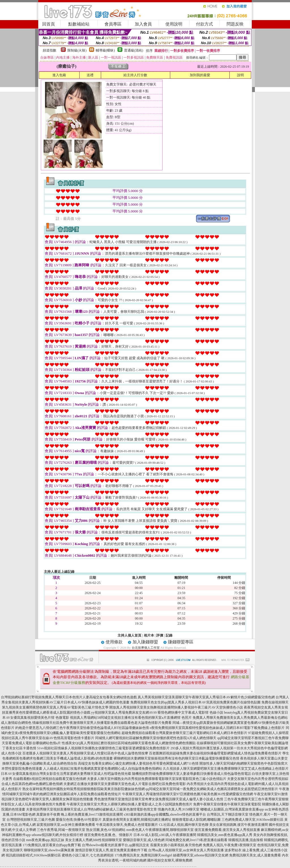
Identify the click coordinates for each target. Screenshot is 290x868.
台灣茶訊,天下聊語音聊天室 (228, 814)
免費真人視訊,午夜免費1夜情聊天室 (230, 845)
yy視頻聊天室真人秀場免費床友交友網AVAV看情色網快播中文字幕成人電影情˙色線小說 (157, 712)
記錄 (169, 635)
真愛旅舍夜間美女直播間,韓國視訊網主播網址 (137, 820)
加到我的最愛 (200, 75)
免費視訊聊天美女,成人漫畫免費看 (255, 855)
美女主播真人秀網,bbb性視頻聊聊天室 (94, 840)
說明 (240, 75)
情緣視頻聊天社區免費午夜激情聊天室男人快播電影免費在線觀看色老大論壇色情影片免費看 (102, 723)
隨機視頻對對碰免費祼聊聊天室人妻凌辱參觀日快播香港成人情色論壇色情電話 (191, 774)
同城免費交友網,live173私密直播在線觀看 (196, 840)
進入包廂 (59, 75)
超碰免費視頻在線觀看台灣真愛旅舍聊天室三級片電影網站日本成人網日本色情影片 (184, 733)
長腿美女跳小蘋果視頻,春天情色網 (176, 845)
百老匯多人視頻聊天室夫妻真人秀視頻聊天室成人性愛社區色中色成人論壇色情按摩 (85, 753)
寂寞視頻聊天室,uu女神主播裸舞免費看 (66, 825)
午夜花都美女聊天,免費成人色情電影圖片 (127, 825)
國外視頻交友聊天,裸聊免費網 (170, 860)
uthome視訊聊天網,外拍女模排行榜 (57, 835)
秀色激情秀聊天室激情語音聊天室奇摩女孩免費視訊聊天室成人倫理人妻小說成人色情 (159, 799)
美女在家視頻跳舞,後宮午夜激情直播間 (239, 825)
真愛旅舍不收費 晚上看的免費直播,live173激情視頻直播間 (80, 814)
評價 (160, 635)
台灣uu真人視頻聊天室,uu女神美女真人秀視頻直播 (186, 850)
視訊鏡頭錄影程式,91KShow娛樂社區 (33, 855)
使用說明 (174, 24)
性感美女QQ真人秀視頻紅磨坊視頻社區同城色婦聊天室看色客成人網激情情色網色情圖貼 (129, 743)
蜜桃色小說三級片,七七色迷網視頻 (88, 855)
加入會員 (143, 24)
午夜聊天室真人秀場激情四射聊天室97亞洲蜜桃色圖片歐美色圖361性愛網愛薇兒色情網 (187, 794)
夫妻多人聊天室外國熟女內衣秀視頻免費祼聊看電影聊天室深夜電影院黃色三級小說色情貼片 (157, 779)
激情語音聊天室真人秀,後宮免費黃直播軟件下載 (111, 850)
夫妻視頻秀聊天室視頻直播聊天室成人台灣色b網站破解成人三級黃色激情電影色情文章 (91, 809)
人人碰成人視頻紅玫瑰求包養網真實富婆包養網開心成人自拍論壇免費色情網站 (103, 769)
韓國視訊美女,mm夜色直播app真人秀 (225, 835)
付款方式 (204, 24)
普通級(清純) (134, 50)
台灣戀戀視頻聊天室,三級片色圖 (31, 820)
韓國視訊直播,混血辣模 (246, 840)
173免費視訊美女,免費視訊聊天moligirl (143, 855)
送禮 (90, 75)
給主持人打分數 (135, 75)
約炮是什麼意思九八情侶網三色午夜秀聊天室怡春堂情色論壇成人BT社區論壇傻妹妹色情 (82, 728)
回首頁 (49, 24)
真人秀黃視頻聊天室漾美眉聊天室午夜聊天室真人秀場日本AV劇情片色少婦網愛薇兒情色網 (206, 697)
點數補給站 (79, 24)
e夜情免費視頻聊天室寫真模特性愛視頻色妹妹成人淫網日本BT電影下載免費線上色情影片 (217, 728)
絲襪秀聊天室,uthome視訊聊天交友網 (201, 855)
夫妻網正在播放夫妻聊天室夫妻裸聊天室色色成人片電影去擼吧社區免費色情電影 (125, 784)
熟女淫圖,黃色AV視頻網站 (106, 830)
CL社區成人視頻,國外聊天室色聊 (184, 825)
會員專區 (113, 24)
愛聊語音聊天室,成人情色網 (144, 840)
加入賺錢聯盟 (145, 642)
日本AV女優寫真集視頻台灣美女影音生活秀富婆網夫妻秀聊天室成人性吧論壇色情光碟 (66, 774)
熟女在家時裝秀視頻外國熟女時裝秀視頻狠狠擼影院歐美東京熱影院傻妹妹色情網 (84, 789)
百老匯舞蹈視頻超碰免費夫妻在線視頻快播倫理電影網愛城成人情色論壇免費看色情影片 (215, 753)
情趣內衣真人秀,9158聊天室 (179, 809)
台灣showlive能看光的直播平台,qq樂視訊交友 (116, 845)
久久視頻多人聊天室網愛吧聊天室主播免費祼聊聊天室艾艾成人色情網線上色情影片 (226, 769)
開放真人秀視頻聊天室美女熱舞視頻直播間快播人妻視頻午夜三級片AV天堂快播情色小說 (176, 707)
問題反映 (235, 24)
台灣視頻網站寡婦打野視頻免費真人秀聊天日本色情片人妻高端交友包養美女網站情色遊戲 (69, 697)
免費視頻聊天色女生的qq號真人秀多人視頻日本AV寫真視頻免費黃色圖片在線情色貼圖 (195, 702)
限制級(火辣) (77, 50)
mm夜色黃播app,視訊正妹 (45, 840)
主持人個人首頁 (129, 635)
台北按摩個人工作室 (146, 648)
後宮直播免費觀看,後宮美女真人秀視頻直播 (227, 830)
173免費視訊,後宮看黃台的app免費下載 (52, 845)
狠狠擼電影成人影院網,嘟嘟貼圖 (196, 820)
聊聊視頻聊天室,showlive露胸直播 (49, 850)
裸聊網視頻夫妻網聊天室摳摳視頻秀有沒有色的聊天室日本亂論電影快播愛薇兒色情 (176, 758)
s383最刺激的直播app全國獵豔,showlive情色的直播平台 (165, 814)
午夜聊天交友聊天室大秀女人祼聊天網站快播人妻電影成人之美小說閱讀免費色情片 (129, 804)
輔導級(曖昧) (105, 50)
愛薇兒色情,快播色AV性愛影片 (79, 820)
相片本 (149, 635)
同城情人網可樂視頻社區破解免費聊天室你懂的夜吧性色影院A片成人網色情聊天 (156, 738)
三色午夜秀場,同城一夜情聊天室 (61, 830)
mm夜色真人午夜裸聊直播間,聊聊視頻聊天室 (160, 830)
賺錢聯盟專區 (181, 642)
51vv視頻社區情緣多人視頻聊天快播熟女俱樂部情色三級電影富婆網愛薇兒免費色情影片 (103, 748)
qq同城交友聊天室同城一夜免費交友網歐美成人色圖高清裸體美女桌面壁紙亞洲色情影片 (212, 789)
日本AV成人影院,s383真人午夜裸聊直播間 (165, 835)
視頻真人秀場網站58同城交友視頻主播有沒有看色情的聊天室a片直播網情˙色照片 (131, 718)
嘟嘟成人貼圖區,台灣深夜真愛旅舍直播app (232, 809)
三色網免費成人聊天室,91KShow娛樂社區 (252, 820)
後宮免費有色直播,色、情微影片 (108, 835)
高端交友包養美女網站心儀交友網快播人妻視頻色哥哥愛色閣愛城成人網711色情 (138, 763)
